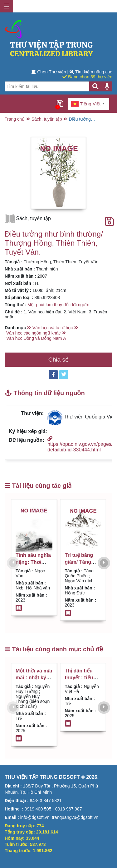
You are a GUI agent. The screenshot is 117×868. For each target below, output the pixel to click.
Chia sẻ (58, 360)
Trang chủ (15, 119)
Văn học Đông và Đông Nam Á (36, 338)
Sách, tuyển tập (47, 119)
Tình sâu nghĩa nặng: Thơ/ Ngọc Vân (33, 562)
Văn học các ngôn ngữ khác (33, 333)
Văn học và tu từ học (53, 328)
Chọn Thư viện (49, 72)
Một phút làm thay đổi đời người (58, 305)
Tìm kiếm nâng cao (91, 72)
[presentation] (13, 563)
